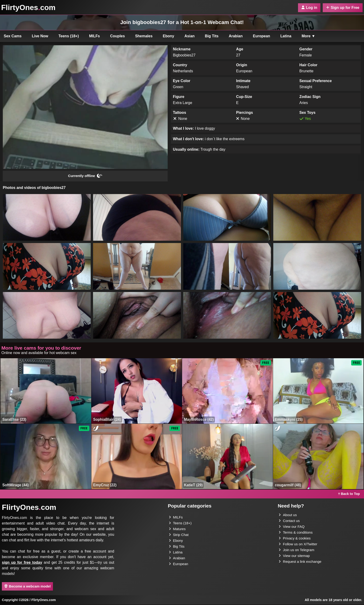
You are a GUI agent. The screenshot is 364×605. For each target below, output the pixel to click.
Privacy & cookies (295, 540)
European (262, 36)
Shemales (144, 36)
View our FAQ (292, 527)
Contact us (290, 521)
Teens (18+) (69, 36)
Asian (190, 36)
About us (288, 515)
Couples (117, 36)
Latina (286, 36)
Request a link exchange (301, 564)
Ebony (168, 36)
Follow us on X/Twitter (299, 546)
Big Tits (212, 36)
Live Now (40, 36)
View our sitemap (295, 558)
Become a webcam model (27, 587)
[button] (47, 218)
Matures (178, 530)
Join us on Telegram (297, 552)
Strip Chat (179, 536)
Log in (309, 8)
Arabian (236, 36)
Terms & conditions (296, 534)
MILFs (94, 36)
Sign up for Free (343, 8)
